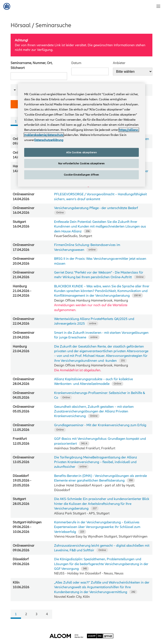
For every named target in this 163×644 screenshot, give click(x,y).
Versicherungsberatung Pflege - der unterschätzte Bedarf (96, 208)
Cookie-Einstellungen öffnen (81, 175)
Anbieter (119, 63)
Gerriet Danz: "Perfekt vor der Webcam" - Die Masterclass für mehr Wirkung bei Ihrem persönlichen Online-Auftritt (99, 275)
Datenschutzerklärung (49, 140)
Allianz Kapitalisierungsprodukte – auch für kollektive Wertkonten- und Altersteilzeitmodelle (93, 381)
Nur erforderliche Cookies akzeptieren (81, 163)
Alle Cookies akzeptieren (81, 152)
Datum (76, 63)
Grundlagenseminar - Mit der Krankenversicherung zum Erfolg (100, 425)
